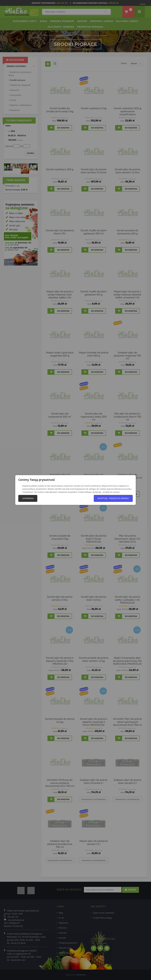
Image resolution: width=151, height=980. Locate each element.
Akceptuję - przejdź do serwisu (113, 498)
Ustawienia (28, 498)
